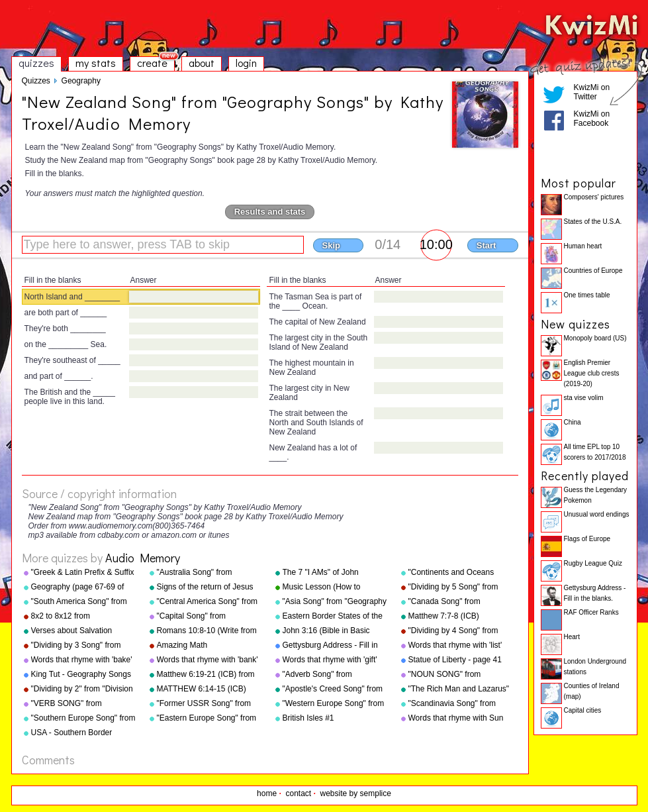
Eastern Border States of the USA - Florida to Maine (333, 617)
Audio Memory (143, 558)
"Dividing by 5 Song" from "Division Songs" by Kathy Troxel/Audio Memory (454, 587)
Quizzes (36, 81)
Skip (331, 245)
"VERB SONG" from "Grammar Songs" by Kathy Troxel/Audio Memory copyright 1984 (80, 704)
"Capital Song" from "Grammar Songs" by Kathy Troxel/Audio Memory (206, 617)
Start (486, 245)
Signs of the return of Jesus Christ (205, 587)
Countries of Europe (593, 271)
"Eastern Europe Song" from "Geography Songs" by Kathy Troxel (208, 719)
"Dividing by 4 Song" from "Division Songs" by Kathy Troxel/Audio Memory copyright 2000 (454, 631)
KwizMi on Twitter (592, 92)
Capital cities (583, 710)
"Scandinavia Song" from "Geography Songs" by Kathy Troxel (460, 704)
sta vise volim (584, 398)
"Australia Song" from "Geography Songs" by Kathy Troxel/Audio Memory (208, 573)
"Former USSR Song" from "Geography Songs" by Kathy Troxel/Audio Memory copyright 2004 (208, 704)
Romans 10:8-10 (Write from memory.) (207, 631)
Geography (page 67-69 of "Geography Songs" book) (78, 587)
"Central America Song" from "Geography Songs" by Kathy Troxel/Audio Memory (208, 602)
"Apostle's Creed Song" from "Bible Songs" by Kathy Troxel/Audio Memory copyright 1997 (333, 689)
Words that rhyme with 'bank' (208, 660)
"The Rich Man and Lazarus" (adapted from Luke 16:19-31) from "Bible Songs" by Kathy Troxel (461, 689)
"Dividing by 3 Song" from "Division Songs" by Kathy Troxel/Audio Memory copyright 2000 (77, 646)
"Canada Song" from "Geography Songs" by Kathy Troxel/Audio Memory (460, 602)
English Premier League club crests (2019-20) (592, 373)
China (573, 422)
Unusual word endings (597, 514)
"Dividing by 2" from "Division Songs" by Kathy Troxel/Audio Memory (83, 689)
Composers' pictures (594, 197)
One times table (587, 295)
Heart (572, 637)
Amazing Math (182, 645)
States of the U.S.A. (593, 222)
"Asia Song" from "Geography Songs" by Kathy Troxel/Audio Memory (335, 602)
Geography (81, 81)
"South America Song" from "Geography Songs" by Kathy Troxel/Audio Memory (82, 602)
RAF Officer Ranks (591, 612)
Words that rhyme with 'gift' (330, 660)
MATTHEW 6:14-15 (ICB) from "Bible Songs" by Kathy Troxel (207, 689)
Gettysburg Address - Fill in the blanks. (330, 646)
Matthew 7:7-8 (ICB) (444, 616)
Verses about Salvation (72, 631)
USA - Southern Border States (72, 733)
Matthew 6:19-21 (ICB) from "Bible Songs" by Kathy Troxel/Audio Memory (206, 675)
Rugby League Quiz (593, 563)
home (267, 793)
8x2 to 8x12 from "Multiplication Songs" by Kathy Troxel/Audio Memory (80, 617)
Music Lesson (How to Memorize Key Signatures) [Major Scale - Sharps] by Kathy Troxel (329, 587)
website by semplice (356, 793)
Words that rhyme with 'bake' (82, 660)
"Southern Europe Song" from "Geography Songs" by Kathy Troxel (83, 719)
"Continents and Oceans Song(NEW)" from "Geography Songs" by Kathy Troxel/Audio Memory (460, 573)
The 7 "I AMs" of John (321, 572)
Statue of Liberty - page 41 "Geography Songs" (455, 660)
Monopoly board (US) (595, 338)
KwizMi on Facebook (592, 119)
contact (298, 793)
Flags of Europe (587, 539)
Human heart (583, 246)
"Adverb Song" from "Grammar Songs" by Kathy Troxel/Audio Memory (331, 675)
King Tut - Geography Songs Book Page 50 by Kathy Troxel (81, 675)
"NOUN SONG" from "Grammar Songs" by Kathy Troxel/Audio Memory (457, 675)
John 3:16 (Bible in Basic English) (326, 631)
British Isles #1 (308, 718)
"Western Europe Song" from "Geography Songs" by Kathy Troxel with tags (334, 704)
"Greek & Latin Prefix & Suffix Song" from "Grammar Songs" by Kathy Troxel (84, 573)
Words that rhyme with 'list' (455, 645)
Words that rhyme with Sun (456, 718)
